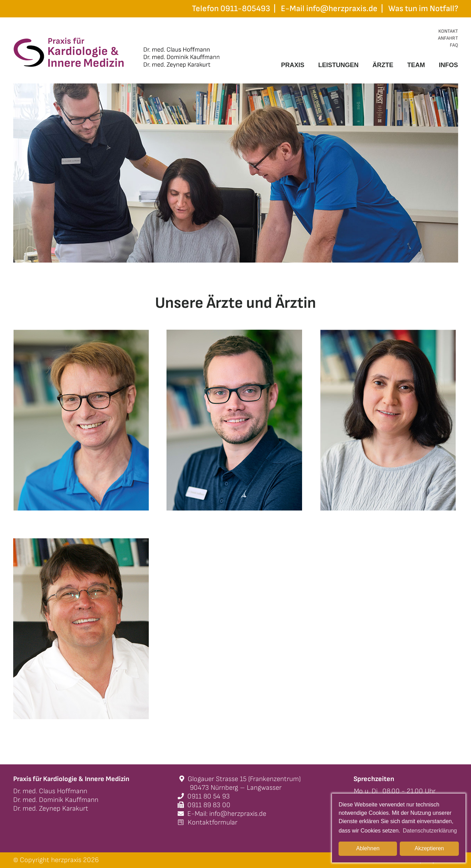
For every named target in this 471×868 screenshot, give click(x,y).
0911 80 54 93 (204, 796)
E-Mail (329, 9)
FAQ (454, 45)
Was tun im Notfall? (423, 9)
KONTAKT (448, 31)
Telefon (231, 9)
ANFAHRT (448, 38)
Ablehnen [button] (368, 848)
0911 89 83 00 (204, 805)
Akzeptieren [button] (429, 848)
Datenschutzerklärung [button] (430, 831)
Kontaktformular (208, 822)
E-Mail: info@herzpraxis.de (222, 814)
